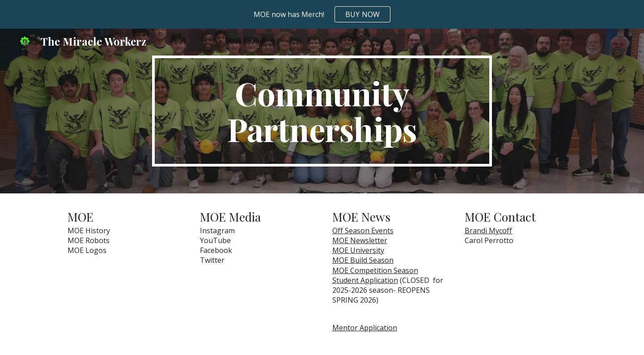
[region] (322, 14)
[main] (322, 111)
